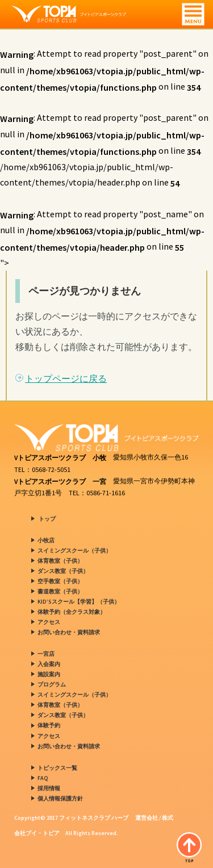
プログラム (52, 684)
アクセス (49, 622)
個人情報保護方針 (60, 799)
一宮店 (46, 654)
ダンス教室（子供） (63, 571)
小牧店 (46, 540)
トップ (47, 519)
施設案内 (49, 674)
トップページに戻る (66, 378)
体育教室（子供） (60, 561)
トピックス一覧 (57, 768)
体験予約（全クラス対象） (72, 612)
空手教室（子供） (60, 581)
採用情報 (49, 788)
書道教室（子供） (60, 591)
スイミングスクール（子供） (74, 551)
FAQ (43, 778)
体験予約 (49, 726)
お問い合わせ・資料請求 (69, 632)
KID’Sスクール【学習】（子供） (79, 602)
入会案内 (49, 664)
